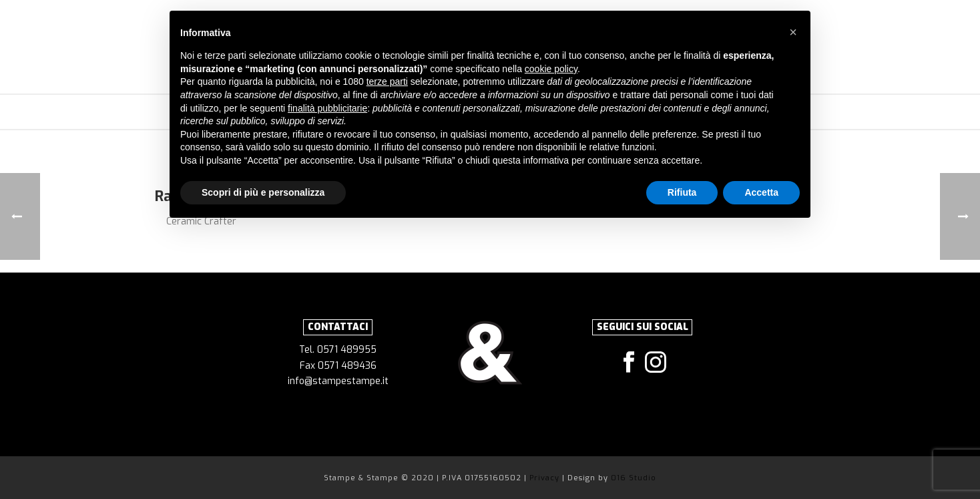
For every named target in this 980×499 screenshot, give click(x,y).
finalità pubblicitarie (327, 108)
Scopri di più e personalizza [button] (263, 192)
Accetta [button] (761, 192)
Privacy (546, 478)
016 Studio (634, 478)
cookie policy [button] (551, 69)
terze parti (387, 81)
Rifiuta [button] (682, 192)
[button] (793, 32)
